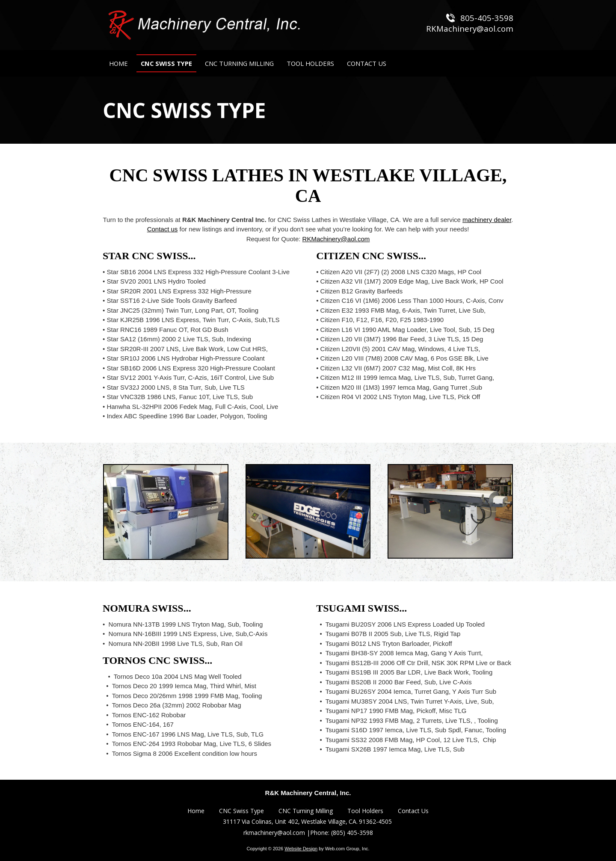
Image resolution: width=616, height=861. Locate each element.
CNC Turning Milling (306, 811)
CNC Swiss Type (241, 811)
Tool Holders (365, 811)
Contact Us (413, 811)
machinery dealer (487, 220)
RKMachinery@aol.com (336, 239)
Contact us (163, 229)
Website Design (301, 849)
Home (196, 811)
